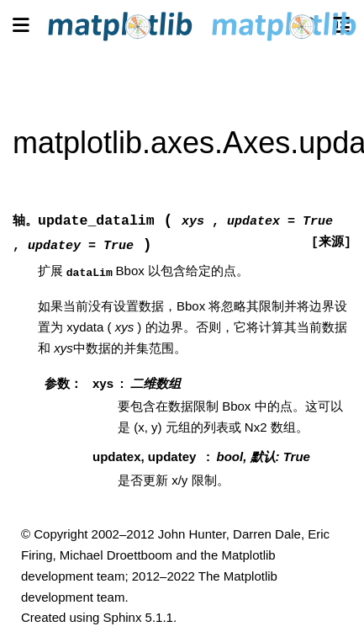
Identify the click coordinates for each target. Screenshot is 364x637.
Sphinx (123, 617)
